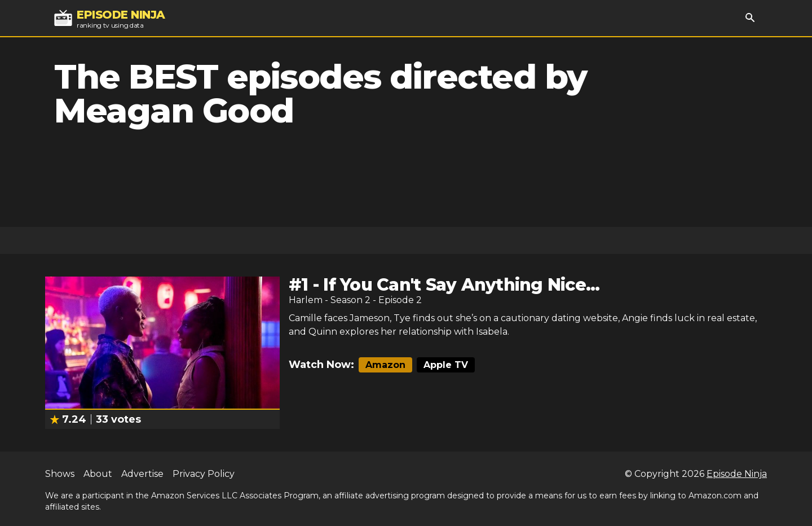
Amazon (385, 365)
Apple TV (446, 365)
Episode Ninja (737, 474)
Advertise (142, 474)
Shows (60, 474)
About (98, 474)
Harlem (306, 300)
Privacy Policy (204, 474)
